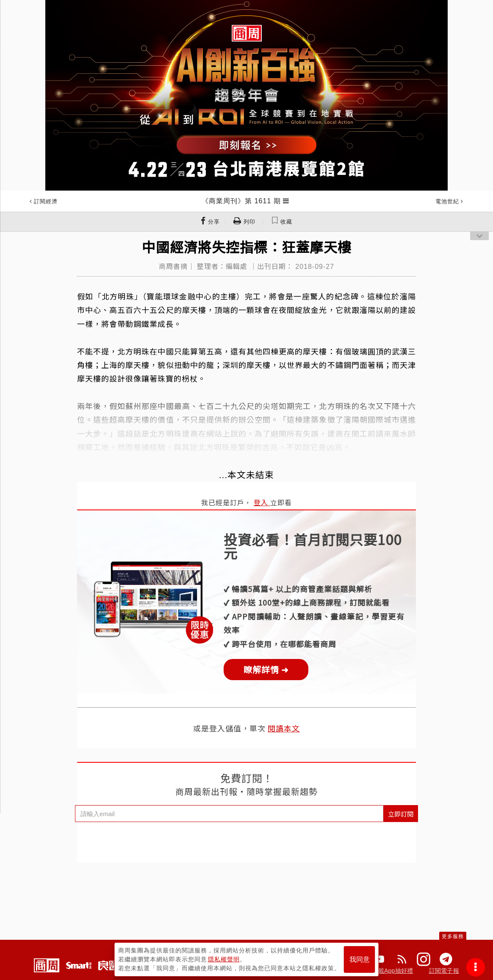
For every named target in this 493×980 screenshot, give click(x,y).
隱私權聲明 (224, 959)
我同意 (360, 959)
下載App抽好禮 (393, 971)
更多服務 (453, 936)
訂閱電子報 (444, 971)
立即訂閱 (401, 814)
